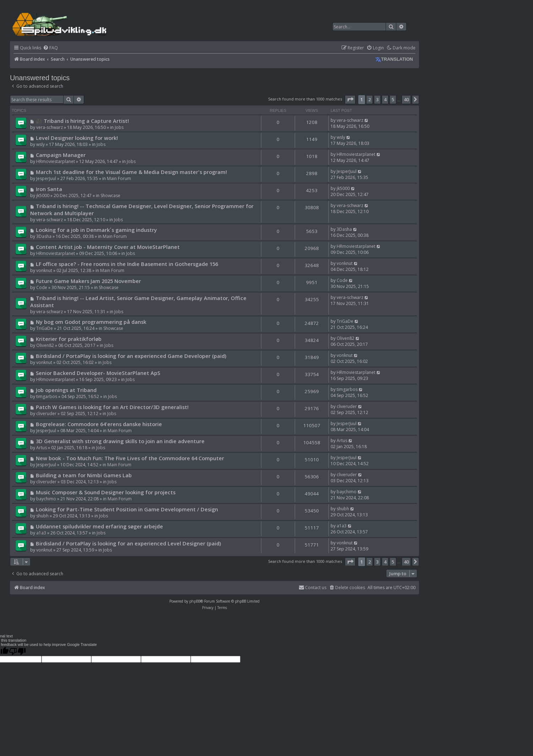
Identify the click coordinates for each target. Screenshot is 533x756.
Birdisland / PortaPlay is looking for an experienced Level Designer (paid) (128, 543)
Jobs (119, 127)
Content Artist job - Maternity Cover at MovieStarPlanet (108, 247)
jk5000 (43, 195)
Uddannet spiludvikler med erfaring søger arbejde (99, 526)
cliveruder (46, 414)
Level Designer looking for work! (77, 138)
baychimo (46, 499)
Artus (42, 448)
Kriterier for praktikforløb (69, 339)
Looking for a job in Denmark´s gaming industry (96, 230)
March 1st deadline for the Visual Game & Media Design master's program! (131, 172)
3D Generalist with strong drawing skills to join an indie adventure (120, 441)
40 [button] (406, 99)
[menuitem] (50, 48)
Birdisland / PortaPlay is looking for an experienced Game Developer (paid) (131, 356)
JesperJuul (46, 178)
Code (42, 287)
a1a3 (41, 533)
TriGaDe (45, 328)
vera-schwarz (50, 127)
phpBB (195, 601)
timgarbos (47, 396)
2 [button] (369, 99)
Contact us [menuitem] (312, 588)
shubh (42, 516)
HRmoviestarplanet (56, 161)
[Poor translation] (17, 651)
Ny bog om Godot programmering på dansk (91, 322)
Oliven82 (45, 345)
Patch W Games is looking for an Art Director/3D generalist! (112, 407)
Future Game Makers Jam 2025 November (88, 281)
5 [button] (393, 99)
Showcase (110, 195)
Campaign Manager (61, 155)
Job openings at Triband (66, 390)
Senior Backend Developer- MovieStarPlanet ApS (98, 373)
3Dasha (44, 236)
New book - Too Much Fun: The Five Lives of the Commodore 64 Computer (130, 458)
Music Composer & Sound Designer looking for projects (106, 492)
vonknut (44, 270)
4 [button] (385, 99)
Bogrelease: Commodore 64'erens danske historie (99, 424)
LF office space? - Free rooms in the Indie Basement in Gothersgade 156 (127, 264)
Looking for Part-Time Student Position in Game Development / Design (127, 509)
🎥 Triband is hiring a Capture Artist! (82, 121)
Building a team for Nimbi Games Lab (84, 475)
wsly (40, 144)
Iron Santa (49, 189)
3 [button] (377, 99)
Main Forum (119, 178)
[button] (350, 99)
